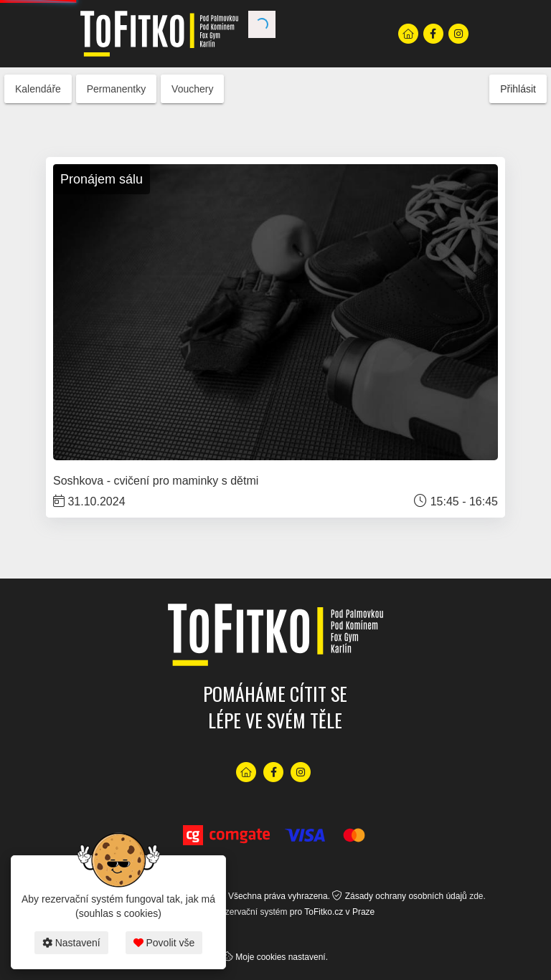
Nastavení (71, 943)
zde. (477, 896)
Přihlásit (518, 89)
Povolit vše (164, 943)
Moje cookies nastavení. (282, 957)
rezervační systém (252, 912)
